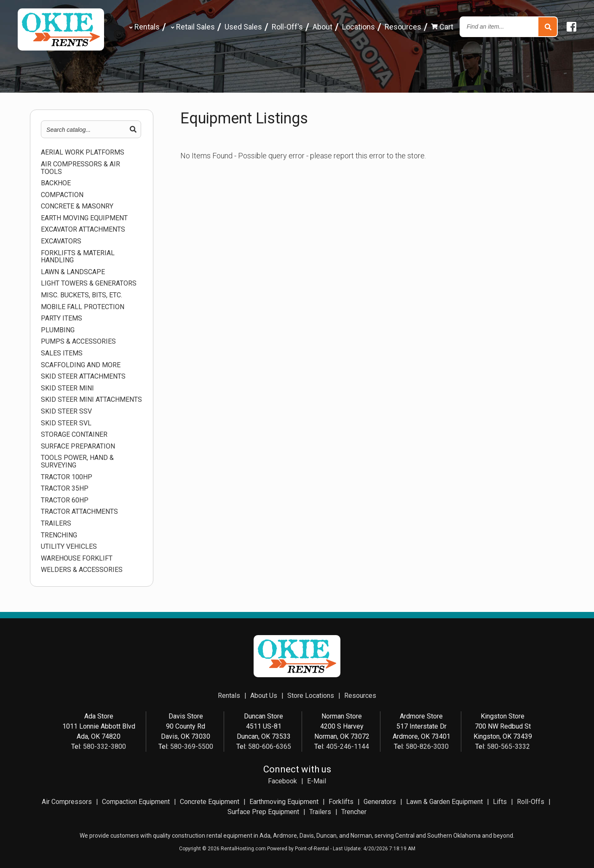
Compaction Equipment (136, 802)
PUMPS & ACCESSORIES (78, 342)
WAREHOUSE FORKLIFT (77, 558)
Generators (380, 802)
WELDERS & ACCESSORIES (82, 570)
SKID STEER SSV (66, 411)
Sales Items (62, 353)
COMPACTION (62, 195)
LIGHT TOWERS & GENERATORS (89, 283)
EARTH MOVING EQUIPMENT (84, 218)
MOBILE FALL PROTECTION (83, 307)
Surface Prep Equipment (263, 812)
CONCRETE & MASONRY (77, 206)
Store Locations (311, 696)
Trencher (354, 812)
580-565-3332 (508, 746)
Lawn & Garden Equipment (444, 802)
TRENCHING (59, 535)
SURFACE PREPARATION (78, 446)
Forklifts (341, 802)
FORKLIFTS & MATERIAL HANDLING (78, 257)
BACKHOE (56, 183)
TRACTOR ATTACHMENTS (79, 512)
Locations (359, 27)
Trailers (320, 812)
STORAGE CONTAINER (74, 435)
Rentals (144, 27)
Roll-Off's (287, 27)
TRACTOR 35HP (65, 489)
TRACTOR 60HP (65, 500)
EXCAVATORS (61, 241)
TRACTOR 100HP (67, 477)
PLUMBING (58, 330)
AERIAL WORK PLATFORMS (83, 152)
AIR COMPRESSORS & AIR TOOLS (80, 168)
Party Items (62, 318)
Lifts (500, 802)
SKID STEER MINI (67, 388)
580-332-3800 (104, 746)
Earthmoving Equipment (284, 802)
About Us (264, 696)
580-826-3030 (427, 746)
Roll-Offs (531, 802)
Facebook (282, 781)
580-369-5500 (192, 746)
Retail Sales (192, 27)
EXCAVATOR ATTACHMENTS (83, 230)
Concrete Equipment (210, 802)
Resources (403, 27)
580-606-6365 (270, 746)
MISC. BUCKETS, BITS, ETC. (82, 295)
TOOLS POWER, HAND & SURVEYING (77, 461)
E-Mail (317, 781)
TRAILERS (56, 523)
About (322, 27)
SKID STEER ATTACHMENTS (83, 377)
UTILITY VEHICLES (69, 547)
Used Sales (243, 27)
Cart (442, 27)
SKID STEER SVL (66, 423)
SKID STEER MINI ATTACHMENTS (91, 400)
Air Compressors (67, 802)
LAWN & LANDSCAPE (73, 272)
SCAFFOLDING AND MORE (81, 365)
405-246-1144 (348, 746)
